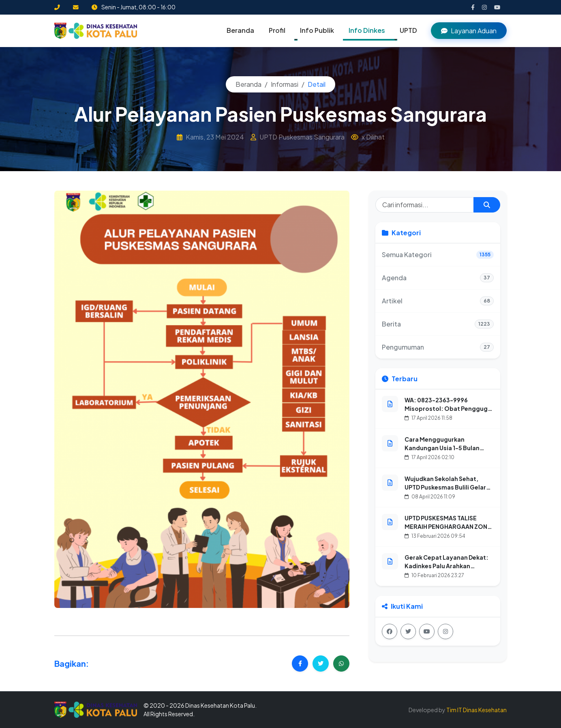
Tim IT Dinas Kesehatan (476, 710)
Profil (277, 30)
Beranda (240, 30)
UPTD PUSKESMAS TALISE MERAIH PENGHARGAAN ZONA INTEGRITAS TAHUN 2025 (448, 526)
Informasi (285, 84)
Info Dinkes (367, 30)
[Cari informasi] (425, 205)
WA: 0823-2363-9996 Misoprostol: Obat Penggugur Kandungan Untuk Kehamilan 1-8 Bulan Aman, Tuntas (449, 413)
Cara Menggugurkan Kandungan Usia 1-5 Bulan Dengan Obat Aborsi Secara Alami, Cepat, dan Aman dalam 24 (445, 456)
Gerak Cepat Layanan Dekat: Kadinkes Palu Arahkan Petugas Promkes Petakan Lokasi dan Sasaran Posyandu (448, 570)
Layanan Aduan (469, 31)
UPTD (408, 30)
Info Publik (317, 30)
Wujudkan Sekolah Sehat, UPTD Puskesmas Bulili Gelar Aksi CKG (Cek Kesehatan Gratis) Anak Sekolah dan (445, 491)
